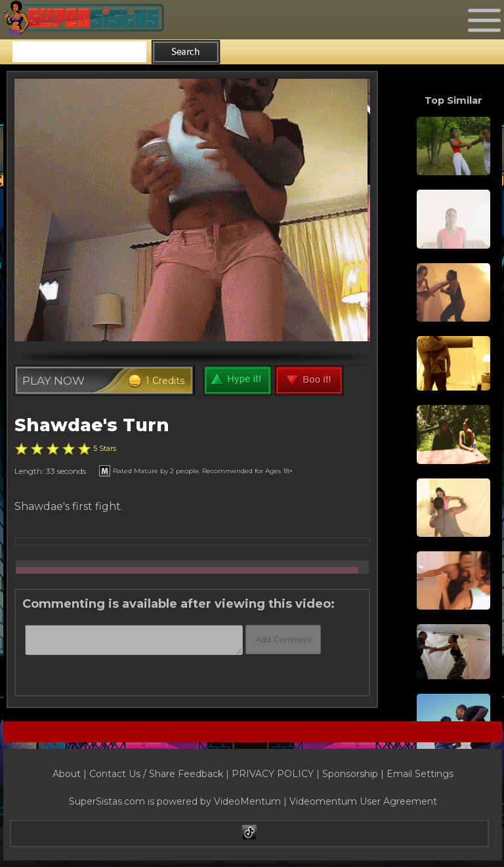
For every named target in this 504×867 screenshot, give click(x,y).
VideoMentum (247, 801)
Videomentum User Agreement (363, 801)
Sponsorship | (354, 774)
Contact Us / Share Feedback (156, 774)
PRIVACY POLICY (273, 774)
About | (71, 774)
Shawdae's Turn (92, 425)
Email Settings (420, 774)
